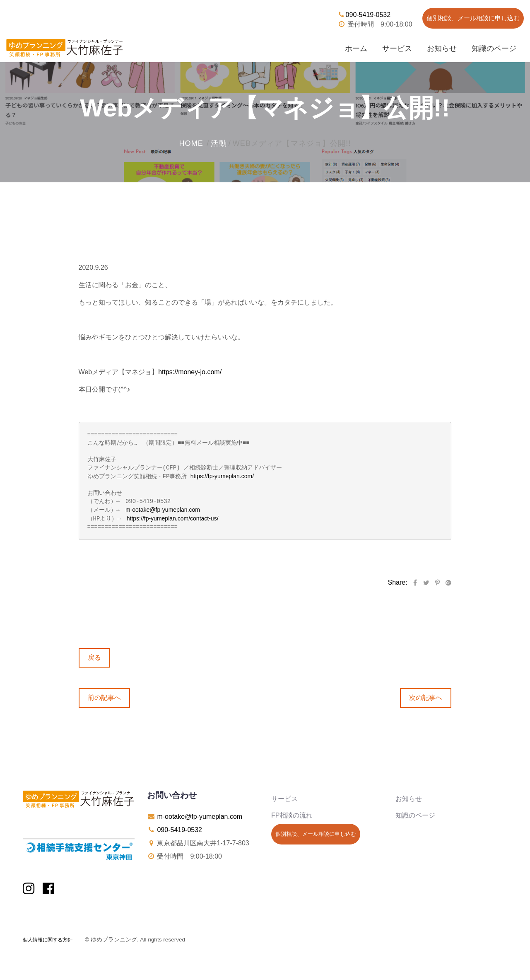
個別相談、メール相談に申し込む (473, 18)
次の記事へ (426, 696)
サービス (397, 48)
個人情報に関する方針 (48, 939)
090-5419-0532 (364, 15)
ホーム (356, 48)
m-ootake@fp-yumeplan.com (163, 509)
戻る (94, 656)
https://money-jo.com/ (190, 372)
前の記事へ (104, 696)
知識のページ (494, 48)
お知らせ (442, 48)
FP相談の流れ (292, 814)
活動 (219, 143)
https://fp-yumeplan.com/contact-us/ (173, 518)
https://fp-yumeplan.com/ (222, 476)
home (191, 143)
